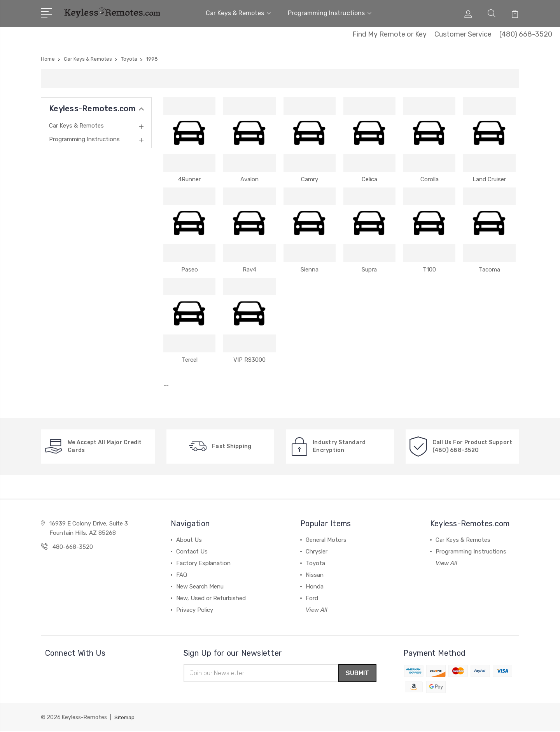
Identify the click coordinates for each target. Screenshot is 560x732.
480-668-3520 (73, 547)
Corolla (430, 179)
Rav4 (249, 270)
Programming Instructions (330, 13)
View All (317, 610)
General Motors (326, 540)
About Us (189, 540)
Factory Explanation (203, 563)
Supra (369, 270)
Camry (310, 179)
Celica (369, 179)
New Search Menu (200, 587)
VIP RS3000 (249, 360)
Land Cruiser (489, 179)
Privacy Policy (195, 610)
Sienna (310, 270)
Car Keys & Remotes (238, 13)
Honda (315, 587)
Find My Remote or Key (389, 34)
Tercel (190, 360)
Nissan (315, 575)
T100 (429, 270)
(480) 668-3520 (526, 34)
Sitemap (125, 719)
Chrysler (317, 552)
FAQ (182, 575)
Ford (312, 598)
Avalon (249, 179)
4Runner (189, 179)
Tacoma (489, 270)
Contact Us (192, 552)
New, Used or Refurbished (211, 598)
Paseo (190, 270)
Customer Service (463, 34)
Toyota (315, 563)
